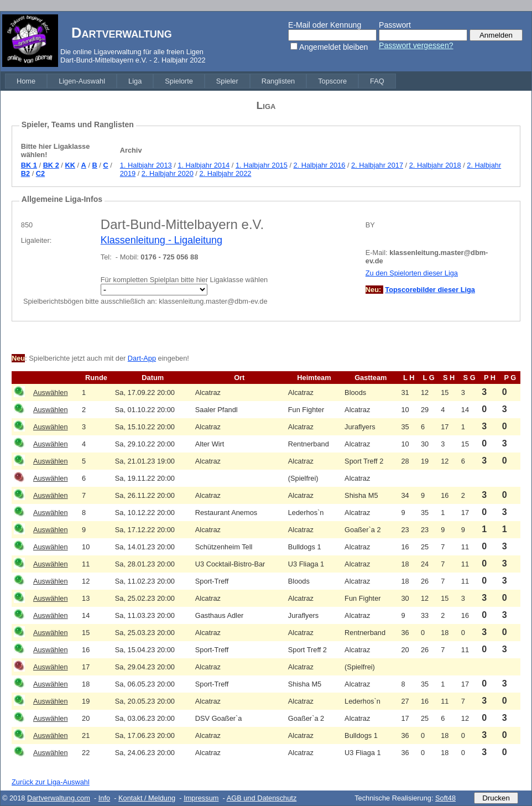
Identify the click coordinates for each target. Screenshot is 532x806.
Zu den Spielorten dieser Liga (412, 273)
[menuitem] (26, 81)
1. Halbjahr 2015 (262, 165)
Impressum (201, 798)
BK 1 (29, 165)
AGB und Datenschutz (262, 798)
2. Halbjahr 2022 (225, 173)
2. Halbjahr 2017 (377, 165)
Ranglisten (278, 81)
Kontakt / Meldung (147, 798)
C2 (40, 173)
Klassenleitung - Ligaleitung (161, 240)
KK (70, 165)
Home (26, 81)
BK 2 (51, 165)
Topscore (332, 81)
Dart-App (142, 358)
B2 (25, 173)
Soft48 (445, 798)
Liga (135, 81)
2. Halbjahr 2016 (320, 165)
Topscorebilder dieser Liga (430, 290)
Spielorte (179, 81)
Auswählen (51, 392)
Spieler (227, 81)
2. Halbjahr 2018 (435, 165)
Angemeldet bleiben (333, 47)
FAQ (377, 81)
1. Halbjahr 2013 (146, 165)
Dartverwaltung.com (59, 798)
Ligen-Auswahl (82, 81)
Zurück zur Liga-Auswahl (51, 782)
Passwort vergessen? (416, 45)
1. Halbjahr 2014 (204, 165)
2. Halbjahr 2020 (168, 173)
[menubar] (200, 81)
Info (104, 798)
